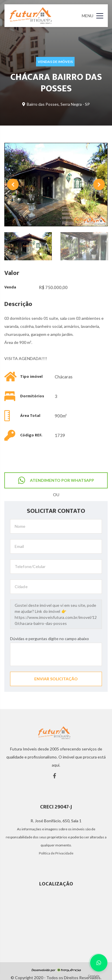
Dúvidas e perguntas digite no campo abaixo (50, 639)
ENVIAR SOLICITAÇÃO (56, 679)
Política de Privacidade (56, 853)
